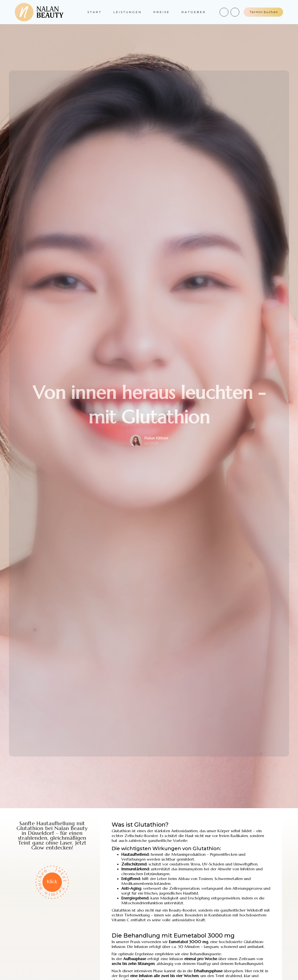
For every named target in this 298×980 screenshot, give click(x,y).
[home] (39, 12)
